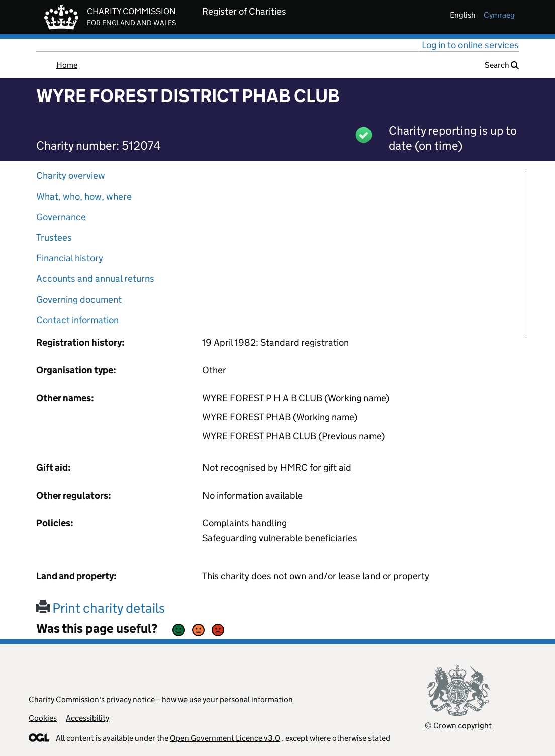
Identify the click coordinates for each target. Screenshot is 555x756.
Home (67, 65)
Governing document (79, 299)
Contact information (77, 320)
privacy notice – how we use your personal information (199, 699)
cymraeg (499, 15)
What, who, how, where (84, 196)
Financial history (70, 258)
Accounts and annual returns (95, 279)
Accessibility (87, 718)
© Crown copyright (458, 726)
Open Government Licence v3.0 (225, 738)
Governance (61, 217)
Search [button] (502, 65)
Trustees (54, 238)
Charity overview (71, 176)
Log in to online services (470, 45)
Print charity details (101, 608)
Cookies (43, 718)
